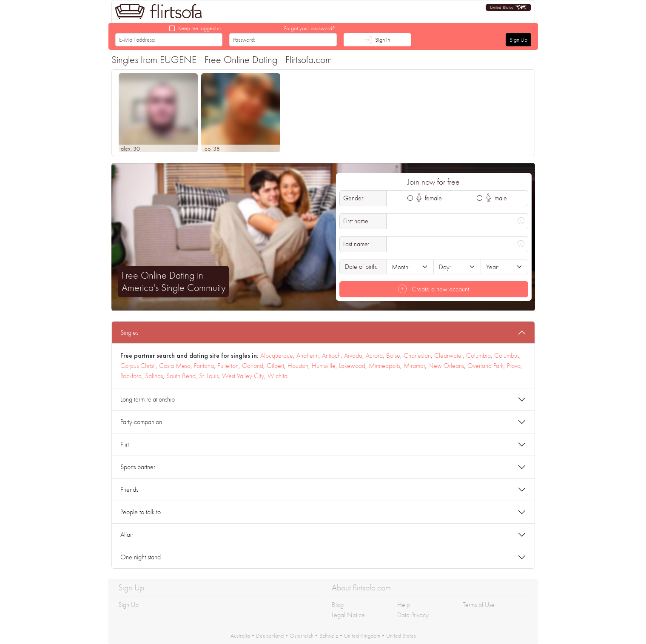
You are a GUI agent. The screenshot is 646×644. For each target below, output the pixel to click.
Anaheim (307, 355)
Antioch (331, 355)
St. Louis (209, 376)
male (496, 198)
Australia (240, 635)
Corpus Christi (138, 366)
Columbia (478, 355)
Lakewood (352, 366)
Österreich (302, 635)
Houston (298, 366)
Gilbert (275, 366)
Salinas (154, 376)
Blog (338, 605)
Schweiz (329, 635)
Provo (514, 366)
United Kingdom (362, 635)
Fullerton (228, 366)
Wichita (277, 376)
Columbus (507, 355)
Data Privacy (413, 615)
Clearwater (448, 355)
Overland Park (485, 366)
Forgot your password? (310, 28)
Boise (393, 355)
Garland (253, 366)
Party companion (141, 422)
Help (404, 605)
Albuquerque (277, 355)
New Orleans (446, 366)
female (429, 198)
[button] (508, 7)
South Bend (181, 376)
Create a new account (434, 289)
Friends (129, 489)
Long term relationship (148, 399)
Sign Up (518, 40)
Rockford (131, 376)
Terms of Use (479, 605)
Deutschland (270, 635)
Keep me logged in (199, 28)
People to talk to (141, 512)
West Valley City (243, 376)
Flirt (125, 444)
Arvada (353, 355)
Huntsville (324, 366)
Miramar (414, 366)
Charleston (417, 355)
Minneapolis (384, 366)
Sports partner (138, 467)
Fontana (204, 366)
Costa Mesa (175, 366)
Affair (127, 534)
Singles (129, 332)
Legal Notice (348, 615)
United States (401, 635)
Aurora (374, 355)
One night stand (141, 557)
